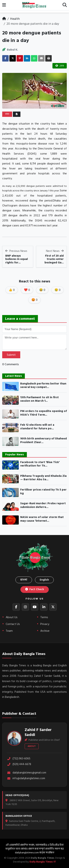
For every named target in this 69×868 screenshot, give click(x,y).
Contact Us (13, 624)
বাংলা (24, 580)
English (44, 580)
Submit (11, 355)
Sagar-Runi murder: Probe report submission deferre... (43, 505)
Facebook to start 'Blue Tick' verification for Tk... (40, 464)
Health (15, 19)
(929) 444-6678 (19, 764)
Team (9, 631)
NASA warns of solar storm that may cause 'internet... (42, 519)
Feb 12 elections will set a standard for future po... (37, 427)
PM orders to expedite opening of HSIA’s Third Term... (44, 413)
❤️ (27, 290)
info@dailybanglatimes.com (26, 779)
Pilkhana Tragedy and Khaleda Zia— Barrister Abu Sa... (43, 478)
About (32, 746)
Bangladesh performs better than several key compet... (43, 385)
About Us (12, 617)
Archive (45, 631)
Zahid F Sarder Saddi (38, 732)
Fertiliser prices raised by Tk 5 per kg (43, 492)
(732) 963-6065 (19, 759)
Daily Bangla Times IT (43, 862)
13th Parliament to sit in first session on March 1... (39, 399)
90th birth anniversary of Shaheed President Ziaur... (44, 440)
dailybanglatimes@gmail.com (27, 773)
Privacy (45, 624)
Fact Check (35, 589)
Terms (44, 617)
